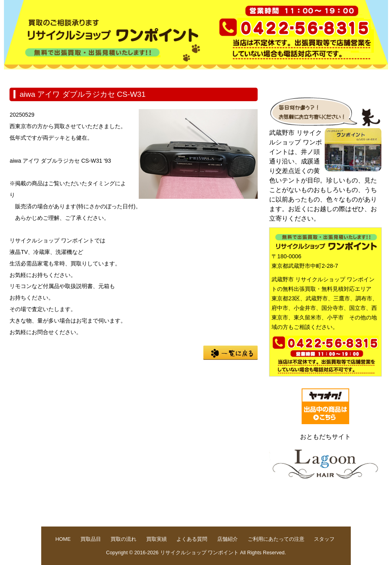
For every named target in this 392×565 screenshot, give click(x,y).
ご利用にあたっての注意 (276, 539)
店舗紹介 (283, 76)
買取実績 (182, 76)
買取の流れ (131, 76)
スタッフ (324, 539)
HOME (29, 76)
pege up (329, 511)
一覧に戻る (230, 353)
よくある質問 (232, 76)
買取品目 (80, 76)
